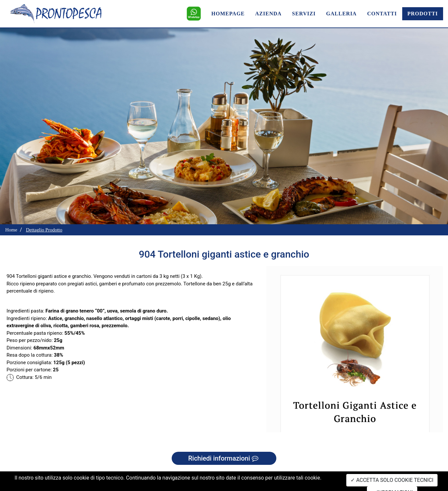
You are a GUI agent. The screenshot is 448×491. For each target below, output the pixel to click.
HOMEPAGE (228, 14)
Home (11, 230)
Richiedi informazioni (224, 458)
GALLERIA (341, 14)
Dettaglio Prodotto (44, 230)
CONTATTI (382, 14)
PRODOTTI (423, 14)
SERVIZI (304, 14)
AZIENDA (268, 14)
